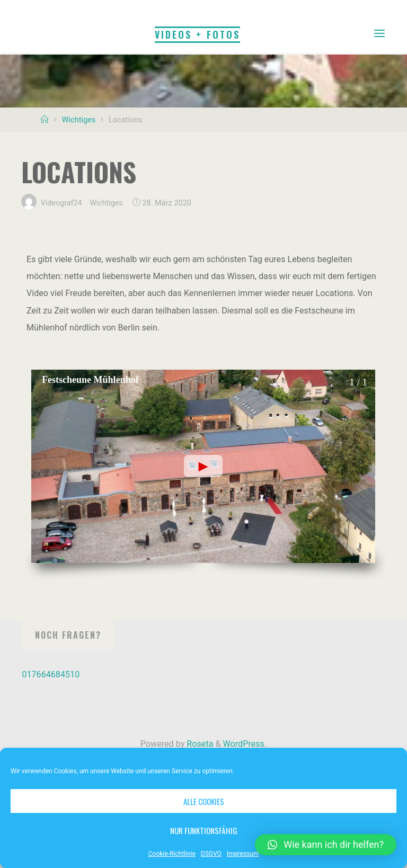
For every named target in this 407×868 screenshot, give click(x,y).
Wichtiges (79, 120)
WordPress (244, 744)
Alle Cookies (204, 801)
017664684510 (51, 674)
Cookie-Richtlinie (172, 854)
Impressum (243, 854)
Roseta (199, 744)
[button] (326, 845)
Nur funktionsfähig (204, 830)
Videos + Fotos (197, 34)
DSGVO (211, 854)
